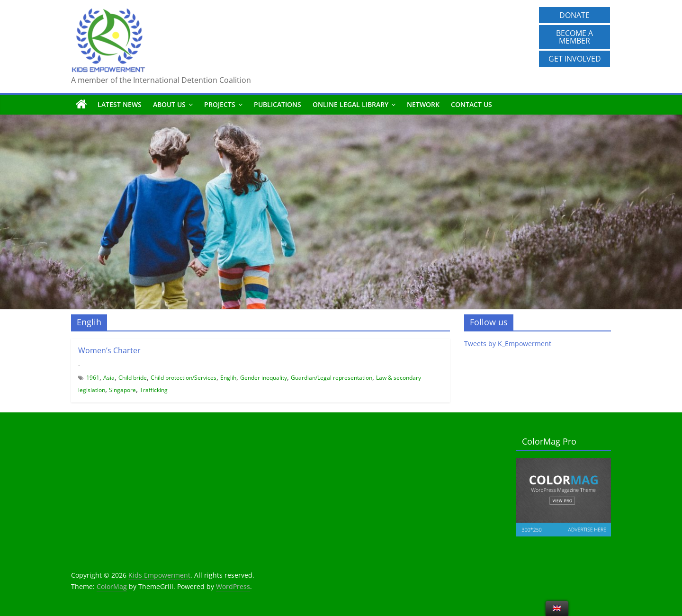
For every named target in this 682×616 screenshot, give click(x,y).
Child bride (133, 378)
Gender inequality (264, 378)
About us (169, 104)
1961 (93, 378)
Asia (109, 378)
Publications (278, 104)
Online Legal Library (350, 104)
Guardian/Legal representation (332, 378)
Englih (228, 378)
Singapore (122, 390)
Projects (220, 104)
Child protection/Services (184, 378)
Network (423, 104)
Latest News (120, 104)
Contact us (471, 104)
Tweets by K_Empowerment (508, 344)
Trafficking (154, 390)
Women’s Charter (109, 350)
